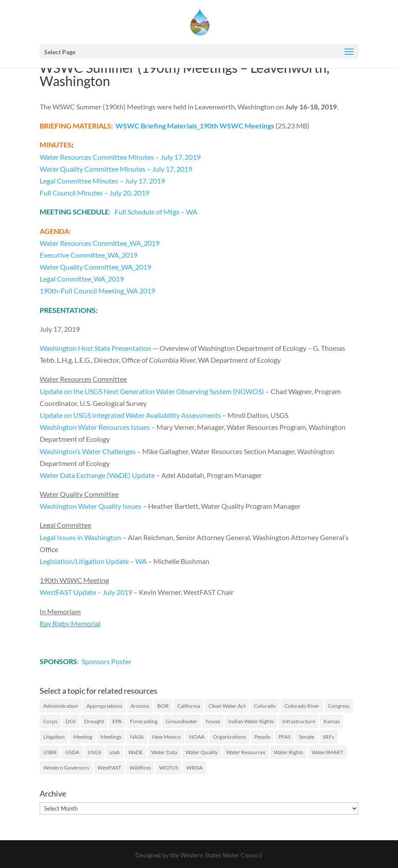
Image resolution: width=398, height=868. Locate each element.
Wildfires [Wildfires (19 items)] (140, 768)
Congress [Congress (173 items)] (339, 706)
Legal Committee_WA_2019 (82, 279)
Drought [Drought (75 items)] (94, 721)
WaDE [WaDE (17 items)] (136, 752)
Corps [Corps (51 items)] (50, 721)
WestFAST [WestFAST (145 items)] (109, 768)
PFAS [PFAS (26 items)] (285, 737)
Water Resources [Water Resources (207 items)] (246, 752)
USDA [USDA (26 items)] (72, 752)
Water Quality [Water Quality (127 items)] (202, 752)
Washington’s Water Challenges (88, 451)
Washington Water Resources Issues (95, 427)
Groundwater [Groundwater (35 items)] (182, 721)
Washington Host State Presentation (95, 348)
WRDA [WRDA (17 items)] (195, 768)
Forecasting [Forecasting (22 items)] (144, 721)
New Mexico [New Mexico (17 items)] (166, 737)
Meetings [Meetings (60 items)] (111, 737)
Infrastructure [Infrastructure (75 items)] (299, 721)
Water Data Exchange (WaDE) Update (97, 475)
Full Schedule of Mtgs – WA (156, 212)
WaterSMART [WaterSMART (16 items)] (327, 752)
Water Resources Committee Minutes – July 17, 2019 (120, 157)
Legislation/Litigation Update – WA (93, 561)
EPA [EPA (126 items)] (117, 721)
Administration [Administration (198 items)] (61, 706)
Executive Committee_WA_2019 (89, 255)
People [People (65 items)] (262, 737)
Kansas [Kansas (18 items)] (332, 721)
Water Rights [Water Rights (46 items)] (288, 752)
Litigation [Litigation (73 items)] (54, 737)
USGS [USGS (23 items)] (94, 752)
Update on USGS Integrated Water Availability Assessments (130, 415)
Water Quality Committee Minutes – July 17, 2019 (116, 169)
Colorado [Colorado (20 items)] (265, 706)
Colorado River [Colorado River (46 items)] (302, 706)
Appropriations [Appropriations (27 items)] (104, 706)
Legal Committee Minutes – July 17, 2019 (102, 181)
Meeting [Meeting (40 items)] (83, 737)
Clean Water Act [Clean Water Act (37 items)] (227, 706)
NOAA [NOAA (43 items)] (197, 737)
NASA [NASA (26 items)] (137, 737)
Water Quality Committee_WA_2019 (95, 267)
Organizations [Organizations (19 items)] (229, 737)
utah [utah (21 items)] (115, 752)
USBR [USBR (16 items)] (50, 752)
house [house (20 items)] (213, 721)
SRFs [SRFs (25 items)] (328, 737)
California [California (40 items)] (189, 706)
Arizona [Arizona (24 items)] (140, 706)
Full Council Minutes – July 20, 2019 (95, 193)
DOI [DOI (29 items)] (71, 721)
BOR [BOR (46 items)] (163, 706)
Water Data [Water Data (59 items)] (164, 752)
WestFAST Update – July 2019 (87, 592)
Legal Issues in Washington (80, 537)
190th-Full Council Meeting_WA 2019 (97, 291)
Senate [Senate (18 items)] (307, 737)
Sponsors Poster (106, 661)
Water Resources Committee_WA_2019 (100, 243)
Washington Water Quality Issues (91, 506)
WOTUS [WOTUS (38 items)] (169, 768)
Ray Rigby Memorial (70, 623)
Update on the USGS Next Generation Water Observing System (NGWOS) (152, 391)
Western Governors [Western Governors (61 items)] (66, 768)
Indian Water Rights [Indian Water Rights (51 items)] (251, 721)
